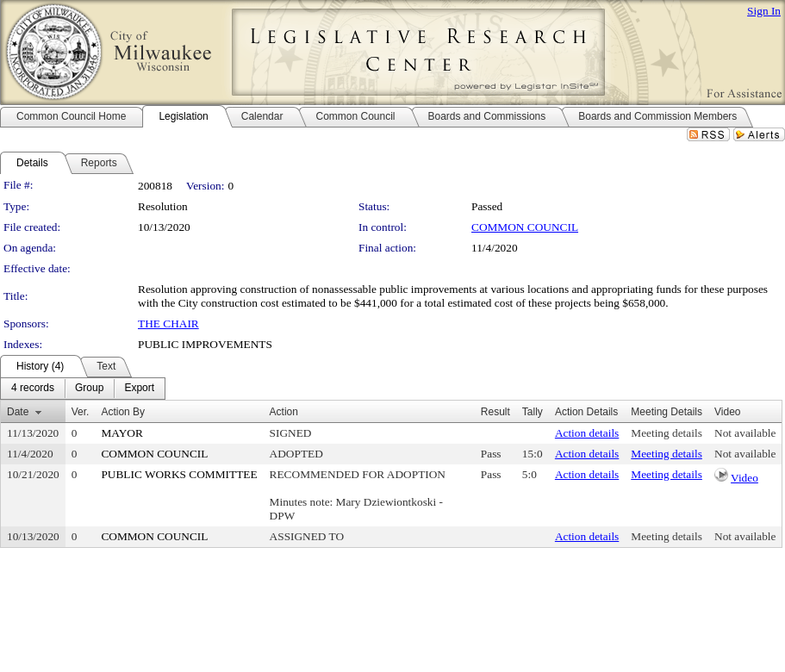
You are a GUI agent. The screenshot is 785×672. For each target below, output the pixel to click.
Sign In (764, 11)
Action (284, 412)
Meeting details (667, 433)
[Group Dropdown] (89, 389)
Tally (533, 412)
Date (18, 412)
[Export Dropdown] (139, 389)
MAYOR (121, 433)
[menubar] (83, 389)
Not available (745, 433)
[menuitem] (33, 389)
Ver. (81, 412)
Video (745, 478)
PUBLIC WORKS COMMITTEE (179, 474)
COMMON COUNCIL (525, 227)
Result (495, 412)
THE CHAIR (168, 324)
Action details (587, 433)
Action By (123, 412)
